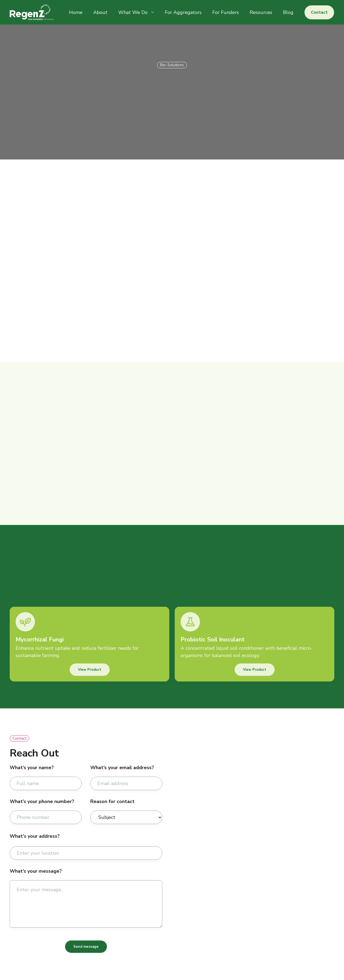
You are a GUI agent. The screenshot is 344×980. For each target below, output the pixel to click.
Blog (288, 12)
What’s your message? (36, 871)
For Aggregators (183, 12)
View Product (90, 670)
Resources (261, 12)
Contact (319, 12)
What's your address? (35, 836)
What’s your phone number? (42, 801)
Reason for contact (112, 801)
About (100, 12)
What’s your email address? (122, 768)
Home (76, 12)
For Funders (226, 12)
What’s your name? (32, 768)
